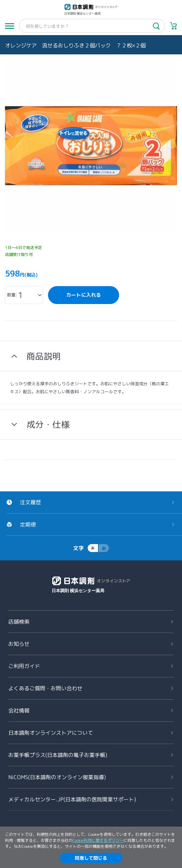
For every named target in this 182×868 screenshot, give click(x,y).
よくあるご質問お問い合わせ (45, 688)
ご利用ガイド (24, 666)
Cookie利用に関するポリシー (98, 840)
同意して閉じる (91, 858)
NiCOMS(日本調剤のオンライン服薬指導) (57, 777)
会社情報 (19, 711)
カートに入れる (84, 295)
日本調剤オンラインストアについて (51, 733)
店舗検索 (19, 622)
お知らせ (19, 644)
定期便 (28, 525)
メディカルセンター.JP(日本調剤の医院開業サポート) (72, 799)
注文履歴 (30, 502)
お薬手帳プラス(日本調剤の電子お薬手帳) (58, 755)
